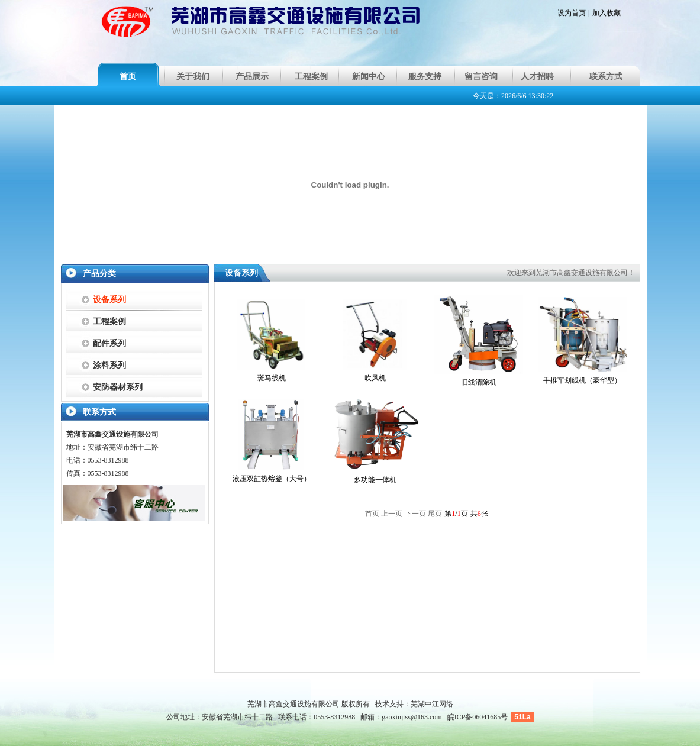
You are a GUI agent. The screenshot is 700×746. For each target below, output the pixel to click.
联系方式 (606, 77)
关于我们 (193, 77)
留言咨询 (481, 77)
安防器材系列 (118, 387)
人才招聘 (537, 77)
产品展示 (252, 77)
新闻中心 (369, 77)
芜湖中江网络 (432, 704)
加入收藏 (607, 13)
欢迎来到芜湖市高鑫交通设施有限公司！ (571, 273)
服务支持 (425, 77)
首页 (128, 77)
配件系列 (109, 343)
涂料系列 (109, 365)
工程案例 (311, 77)
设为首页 (572, 13)
